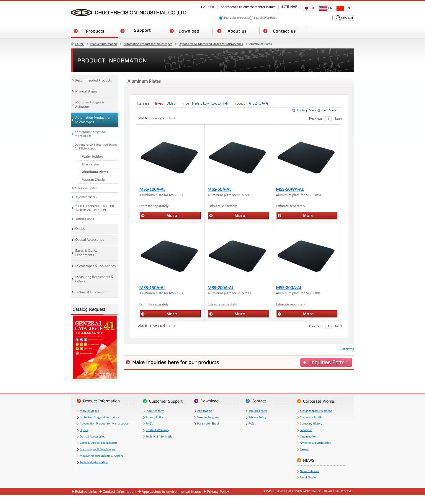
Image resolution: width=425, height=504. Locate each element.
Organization (308, 436)
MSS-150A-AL (152, 288)
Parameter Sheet (208, 423)
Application (205, 411)
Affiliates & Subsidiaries (315, 443)
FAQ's (149, 423)
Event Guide (308, 477)
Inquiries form (155, 411)
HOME (80, 44)
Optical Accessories (92, 436)
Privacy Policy (155, 417)
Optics (84, 430)
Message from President (316, 411)
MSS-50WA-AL (290, 189)
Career (304, 449)
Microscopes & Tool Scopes (98, 449)
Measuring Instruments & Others (101, 456)
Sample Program (208, 417)
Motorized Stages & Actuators (99, 417)
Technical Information (94, 462)
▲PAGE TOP (347, 349)
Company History (311, 423)
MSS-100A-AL (152, 189)
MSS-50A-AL (219, 189)
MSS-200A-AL (221, 288)
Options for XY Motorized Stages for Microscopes (211, 44)
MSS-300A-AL (289, 288)
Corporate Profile (311, 417)
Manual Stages (89, 411)
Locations (306, 430)
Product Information (104, 44)
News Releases (310, 471)
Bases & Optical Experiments (98, 443)
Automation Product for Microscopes (148, 44)
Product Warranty (157, 430)
